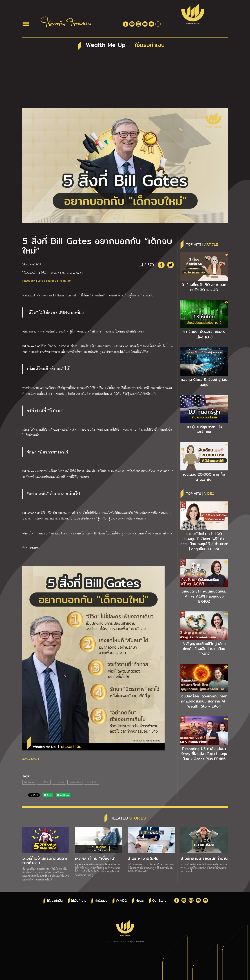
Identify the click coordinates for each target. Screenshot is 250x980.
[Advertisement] (125, 81)
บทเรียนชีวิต (75, 782)
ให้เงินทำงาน (79, 901)
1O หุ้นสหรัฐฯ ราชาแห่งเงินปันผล (204, 430)
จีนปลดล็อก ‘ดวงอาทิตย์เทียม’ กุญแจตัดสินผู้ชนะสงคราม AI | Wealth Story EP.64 (204, 701)
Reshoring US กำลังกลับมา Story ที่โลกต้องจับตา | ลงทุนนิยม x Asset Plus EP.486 (204, 754)
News (140, 900)
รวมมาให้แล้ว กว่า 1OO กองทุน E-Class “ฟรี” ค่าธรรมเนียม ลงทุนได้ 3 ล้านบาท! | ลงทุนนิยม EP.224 (204, 541)
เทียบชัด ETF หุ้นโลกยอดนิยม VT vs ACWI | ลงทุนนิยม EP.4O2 (204, 596)
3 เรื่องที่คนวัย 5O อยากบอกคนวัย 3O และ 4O (204, 287)
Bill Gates (29, 782)
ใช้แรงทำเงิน (91, 782)
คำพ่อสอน (101, 901)
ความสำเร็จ (59, 782)
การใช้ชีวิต (44, 782)
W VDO (121, 900)
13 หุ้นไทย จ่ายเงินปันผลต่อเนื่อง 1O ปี (204, 335)
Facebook (29, 280)
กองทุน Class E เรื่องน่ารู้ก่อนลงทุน (204, 382)
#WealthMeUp (31, 759)
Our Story (159, 900)
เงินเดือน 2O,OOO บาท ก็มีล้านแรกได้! (204, 477)
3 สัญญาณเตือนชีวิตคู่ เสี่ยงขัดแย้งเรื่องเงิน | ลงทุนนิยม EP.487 (204, 649)
